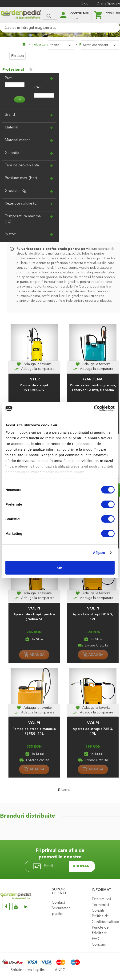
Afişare (99, 553)
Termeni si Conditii (100, 908)
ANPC (60, 970)
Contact (58, 903)
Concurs (99, 945)
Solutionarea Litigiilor (28, 970)
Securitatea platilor (61, 911)
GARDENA (93, 379)
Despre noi (101, 899)
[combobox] (60, 28)
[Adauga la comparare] (34, 369)
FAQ (96, 939)
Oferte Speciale (108, 4)
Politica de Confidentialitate (105, 919)
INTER (34, 379)
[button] (34, 364)
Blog (85, 4)
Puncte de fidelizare (100, 931)
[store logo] (21, 16)
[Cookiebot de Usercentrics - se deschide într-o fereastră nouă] (94, 408)
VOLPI (34, 608)
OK (60, 567)
